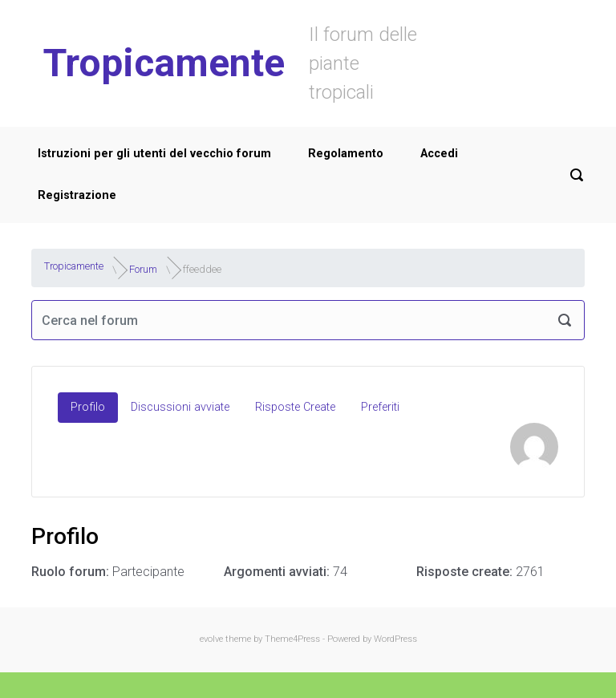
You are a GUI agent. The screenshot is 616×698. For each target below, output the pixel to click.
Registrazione (77, 195)
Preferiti (380, 407)
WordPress (395, 639)
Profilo (88, 407)
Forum (143, 269)
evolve (211, 639)
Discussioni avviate (180, 407)
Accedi (439, 154)
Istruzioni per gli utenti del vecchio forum (154, 154)
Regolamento (346, 154)
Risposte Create (295, 407)
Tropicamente (164, 63)
